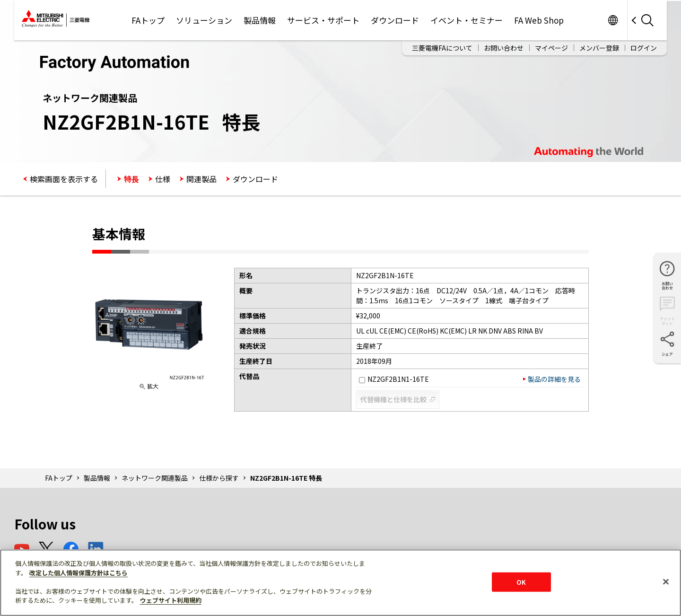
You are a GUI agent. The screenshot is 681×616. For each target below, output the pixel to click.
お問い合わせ (504, 48)
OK (521, 582)
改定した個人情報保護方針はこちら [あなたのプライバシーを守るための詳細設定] (79, 573)
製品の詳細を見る (554, 379)
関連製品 (201, 179)
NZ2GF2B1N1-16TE (394, 379)
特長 (131, 179)
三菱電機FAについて (442, 48)
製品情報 (260, 20)
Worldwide (613, 20)
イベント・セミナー (467, 20)
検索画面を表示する (64, 179)
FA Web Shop (539, 20)
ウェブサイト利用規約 (171, 600)
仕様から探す (219, 478)
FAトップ (148, 20)
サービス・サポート (323, 20)
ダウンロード (395, 20)
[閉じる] (666, 581)
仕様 (163, 179)
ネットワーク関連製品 (155, 478)
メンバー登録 (599, 48)
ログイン (644, 48)
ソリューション (204, 20)
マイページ (551, 48)
